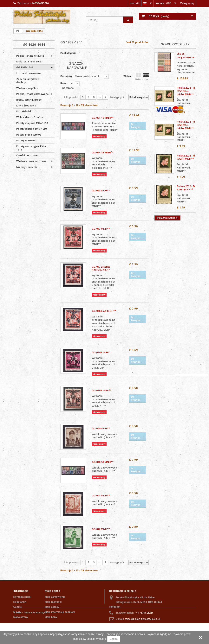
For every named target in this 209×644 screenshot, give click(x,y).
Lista (146, 77)
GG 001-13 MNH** (103, 118)
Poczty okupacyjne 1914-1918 (31, 148)
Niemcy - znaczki (27, 167)
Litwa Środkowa (26, 105)
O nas (17, 612)
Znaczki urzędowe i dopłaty (28, 81)
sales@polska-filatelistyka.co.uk (142, 619)
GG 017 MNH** (101, 229)
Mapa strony (21, 617)
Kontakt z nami (22, 597)
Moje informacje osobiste (60, 612)
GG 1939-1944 (24, 67)
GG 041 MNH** (101, 496)
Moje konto (52, 591)
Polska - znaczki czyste (30, 56)
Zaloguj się (187, 3)
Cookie (18, 607)
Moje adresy (52, 607)
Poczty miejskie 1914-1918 (32, 123)
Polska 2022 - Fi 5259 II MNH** (186, 157)
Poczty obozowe (26, 140)
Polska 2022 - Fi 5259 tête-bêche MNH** (186, 91)
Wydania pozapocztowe (31, 161)
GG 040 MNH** (101, 428)
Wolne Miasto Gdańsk (30, 117)
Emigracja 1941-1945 (29, 61)
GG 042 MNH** (101, 529)
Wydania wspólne (27, 88)
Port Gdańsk (24, 111)
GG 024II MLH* (101, 352)
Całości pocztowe (27, 155)
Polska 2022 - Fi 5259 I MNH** (186, 188)
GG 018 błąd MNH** (104, 311)
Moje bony (51, 617)
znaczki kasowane (30, 73)
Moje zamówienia (55, 597)
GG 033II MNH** (102, 390)
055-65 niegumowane (186, 55)
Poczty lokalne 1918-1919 (31, 129)
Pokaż (64, 83)
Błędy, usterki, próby (29, 100)
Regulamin (20, 602)
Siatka (138, 77)
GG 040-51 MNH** (103, 462)
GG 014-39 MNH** (103, 153)
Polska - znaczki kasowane (33, 94)
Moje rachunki (53, 602)
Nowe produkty (175, 44)
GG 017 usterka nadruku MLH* (101, 268)
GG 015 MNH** (101, 191)
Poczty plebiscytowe (29, 135)
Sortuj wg (66, 76)
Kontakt (135, 3)
